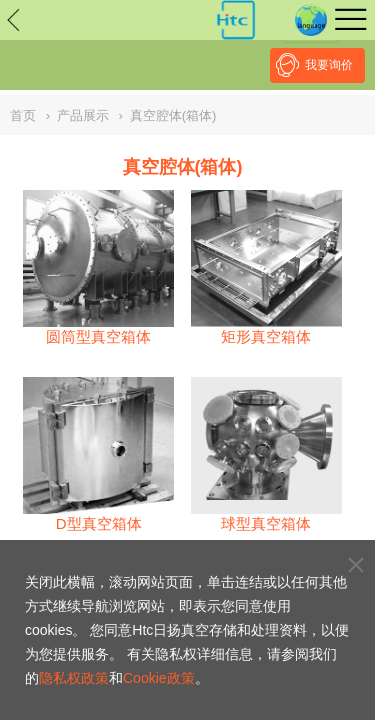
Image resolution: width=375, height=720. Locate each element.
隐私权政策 (74, 678)
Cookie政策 (159, 678)
